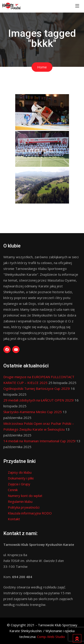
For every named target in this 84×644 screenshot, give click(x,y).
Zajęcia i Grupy (19, 484)
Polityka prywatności (24, 507)
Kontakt (14, 519)
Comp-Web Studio (51, 637)
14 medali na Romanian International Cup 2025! (39, 441)
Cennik (13, 490)
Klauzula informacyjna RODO (30, 513)
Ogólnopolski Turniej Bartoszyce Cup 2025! (37, 388)
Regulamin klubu (20, 501)
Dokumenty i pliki (21, 478)
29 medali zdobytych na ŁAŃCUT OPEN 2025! (39, 400)
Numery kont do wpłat (25, 496)
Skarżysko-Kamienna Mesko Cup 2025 (33, 412)
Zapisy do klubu (20, 472)
